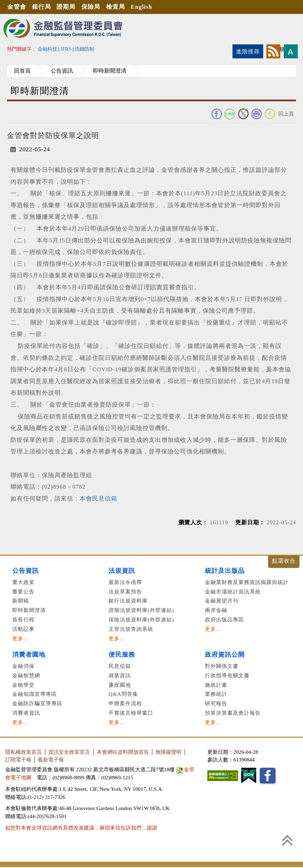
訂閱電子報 (18, 760)
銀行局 (42, 7)
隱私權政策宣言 (24, 752)
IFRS (66, 49)
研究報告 (216, 703)
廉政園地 (120, 685)
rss (273, 51)
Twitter (243, 114)
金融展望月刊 (222, 601)
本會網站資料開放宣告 (123, 752)
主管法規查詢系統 (131, 629)
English (142, 7)
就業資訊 (120, 675)
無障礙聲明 (168, 752)
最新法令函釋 (125, 582)
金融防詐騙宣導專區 (37, 703)
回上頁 (286, 114)
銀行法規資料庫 (128, 601)
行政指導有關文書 (227, 675)
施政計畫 (216, 685)
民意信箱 (120, 666)
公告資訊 (62, 71)
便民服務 (122, 655)
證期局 (66, 7)
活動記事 (23, 629)
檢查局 (116, 7)
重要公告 (23, 592)
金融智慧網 (26, 675)
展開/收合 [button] (284, 562)
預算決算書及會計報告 (233, 713)
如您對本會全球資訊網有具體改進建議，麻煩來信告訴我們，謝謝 (81, 828)
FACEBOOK (217, 114)
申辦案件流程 (125, 703)
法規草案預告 (125, 592)
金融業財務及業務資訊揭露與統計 (247, 582)
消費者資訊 (26, 713)
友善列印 (257, 114)
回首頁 (22, 71)
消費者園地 (29, 655)
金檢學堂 (23, 685)
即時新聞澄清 (110, 71)
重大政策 (23, 582)
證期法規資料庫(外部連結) (141, 610)
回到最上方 (287, 840)
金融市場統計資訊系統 (233, 592)
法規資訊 (122, 571)
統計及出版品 (225, 571)
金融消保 (23, 666)
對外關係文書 (222, 666)
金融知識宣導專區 (35, 694)
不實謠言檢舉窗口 (131, 713)
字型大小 (291, 51)
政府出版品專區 (224, 619)
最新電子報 (51, 760)
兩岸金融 (216, 610)
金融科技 (47, 49)
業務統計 (216, 694)
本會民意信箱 (98, 499)
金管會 (17, 7)
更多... (20, 638)
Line (230, 114)
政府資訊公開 (225, 655)
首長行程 (23, 619)
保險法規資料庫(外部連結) (141, 619)
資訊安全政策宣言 (69, 752)
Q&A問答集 (123, 694)
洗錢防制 (84, 49)
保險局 (91, 7)
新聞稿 (21, 601)
